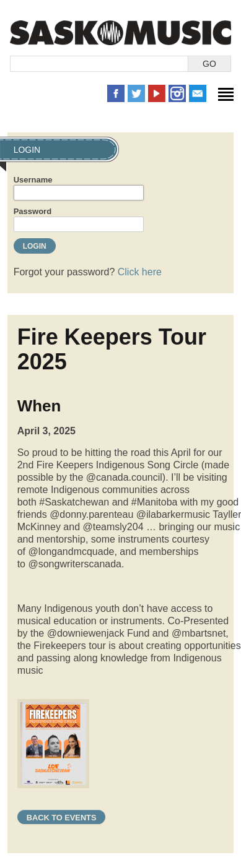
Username (33, 180)
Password (33, 211)
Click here (140, 272)
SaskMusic (120, 32)
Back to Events (62, 818)
